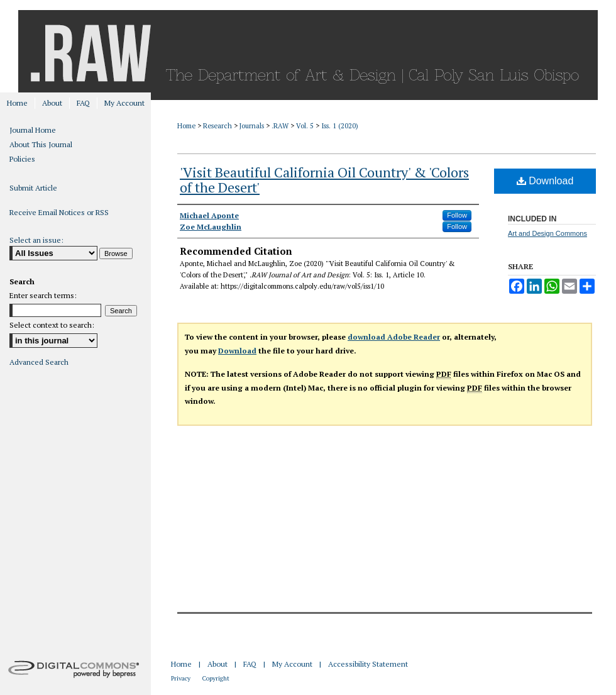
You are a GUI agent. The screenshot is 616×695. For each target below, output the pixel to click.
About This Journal (41, 144)
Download (545, 181)
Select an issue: (36, 240)
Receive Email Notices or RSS (59, 212)
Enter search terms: (43, 295)
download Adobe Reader (394, 337)
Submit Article (33, 188)
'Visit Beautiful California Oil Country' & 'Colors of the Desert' (324, 180)
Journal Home (33, 130)
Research (217, 126)
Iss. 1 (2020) (340, 126)
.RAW (280, 126)
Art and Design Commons (547, 233)
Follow (457, 215)
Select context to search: (52, 325)
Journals (252, 126)
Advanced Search (39, 362)
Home (186, 126)
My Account (292, 664)
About (217, 664)
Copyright (216, 678)
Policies (22, 159)
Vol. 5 (305, 126)
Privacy (181, 678)
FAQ (250, 664)
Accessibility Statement (368, 664)
